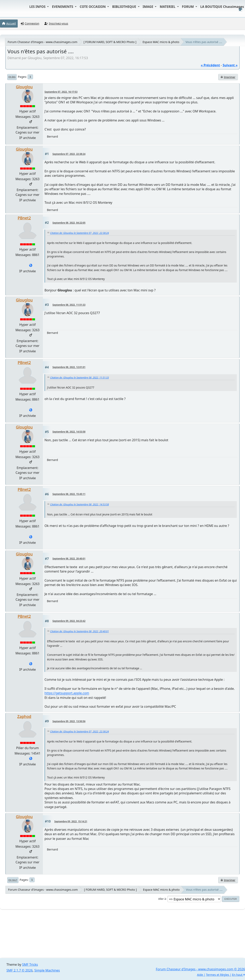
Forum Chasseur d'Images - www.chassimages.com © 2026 (200, 969)
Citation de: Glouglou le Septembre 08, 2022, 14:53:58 (80, 504)
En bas (12, 77)
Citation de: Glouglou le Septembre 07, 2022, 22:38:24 (80, 233)
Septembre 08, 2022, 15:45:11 (69, 494)
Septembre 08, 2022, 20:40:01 (69, 559)
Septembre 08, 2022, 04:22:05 (69, 223)
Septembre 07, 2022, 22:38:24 (69, 154)
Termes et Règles (218, 975)
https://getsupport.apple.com (67, 693)
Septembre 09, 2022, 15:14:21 (71, 821)
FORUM (188, 7)
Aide (200, 975)
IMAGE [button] (148, 7)
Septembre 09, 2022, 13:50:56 (69, 721)
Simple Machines (47, 970)
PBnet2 (24, 218)
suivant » (230, 65)
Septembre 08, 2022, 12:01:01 (69, 367)
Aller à (162, 899)
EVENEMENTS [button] (63, 7)
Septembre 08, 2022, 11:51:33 (69, 305)
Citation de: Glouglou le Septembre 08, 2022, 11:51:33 (80, 378)
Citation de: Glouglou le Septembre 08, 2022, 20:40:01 (80, 631)
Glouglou (24, 87)
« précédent (210, 65)
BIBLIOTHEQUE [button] (125, 7)
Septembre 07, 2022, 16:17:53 (61, 92)
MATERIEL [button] (168, 7)
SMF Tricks (30, 965)
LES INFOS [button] (38, 7)
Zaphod (24, 716)
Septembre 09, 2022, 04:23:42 (69, 621)
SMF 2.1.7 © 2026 (20, 970)
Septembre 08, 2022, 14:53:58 (69, 432)
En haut (13, 880)
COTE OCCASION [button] (93, 7)
